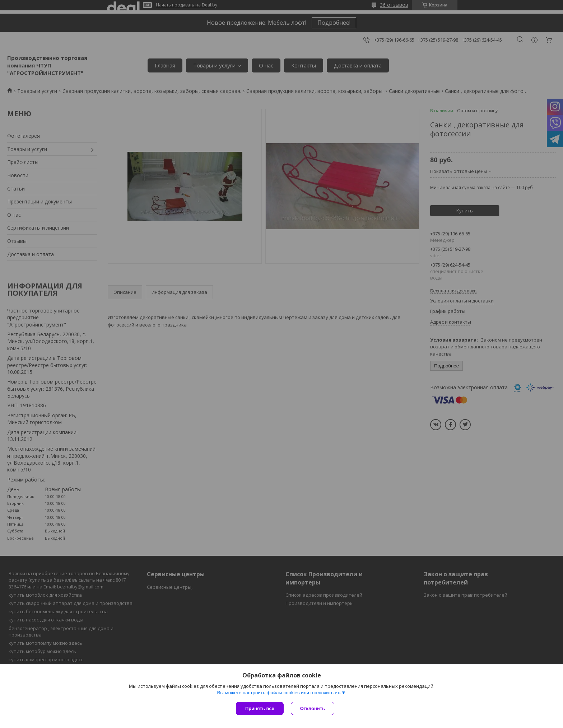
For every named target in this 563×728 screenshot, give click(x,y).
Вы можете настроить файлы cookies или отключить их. (279, 693)
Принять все (260, 708)
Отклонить (313, 708)
